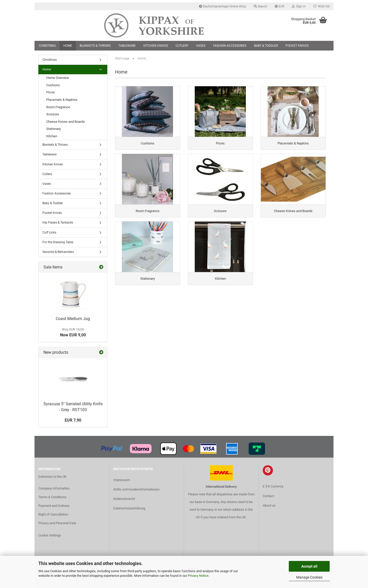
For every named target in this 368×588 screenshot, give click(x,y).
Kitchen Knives (156, 46)
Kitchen (52, 136)
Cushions (53, 85)
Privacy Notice (198, 576)
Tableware (127, 46)
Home (68, 46)
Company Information (54, 488)
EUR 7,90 (73, 420)
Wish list (321, 6)
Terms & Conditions (52, 497)
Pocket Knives (297, 46)
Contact (268, 496)
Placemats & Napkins (62, 100)
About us (269, 505)
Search (260, 6)
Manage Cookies (309, 577)
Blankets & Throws (95, 46)
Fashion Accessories (230, 46)
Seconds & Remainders (58, 252)
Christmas (47, 46)
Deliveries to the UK (52, 477)
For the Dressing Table (58, 242)
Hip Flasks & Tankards (58, 223)
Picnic (51, 92)
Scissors (53, 114)
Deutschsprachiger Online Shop (223, 6)
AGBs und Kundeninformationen (136, 489)
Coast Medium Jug (73, 319)
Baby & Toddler (266, 46)
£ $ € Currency (273, 486)
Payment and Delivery (54, 506)
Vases (201, 46)
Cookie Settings (50, 535)
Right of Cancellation (53, 514)
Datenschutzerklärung (129, 508)
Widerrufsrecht (124, 499)
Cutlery (182, 46)
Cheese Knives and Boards (66, 122)
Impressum (122, 480)
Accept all (309, 566)
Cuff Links (49, 232)
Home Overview (58, 78)
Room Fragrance (58, 107)
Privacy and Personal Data (57, 523)
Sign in (299, 6)
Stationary (54, 129)
